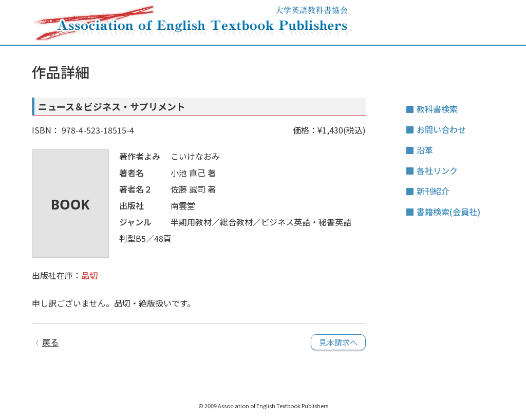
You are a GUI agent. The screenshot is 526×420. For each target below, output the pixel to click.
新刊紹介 (433, 191)
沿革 (425, 150)
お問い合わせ (441, 129)
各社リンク (437, 170)
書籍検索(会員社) (448, 212)
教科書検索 (437, 109)
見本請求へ (338, 342)
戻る (50, 342)
